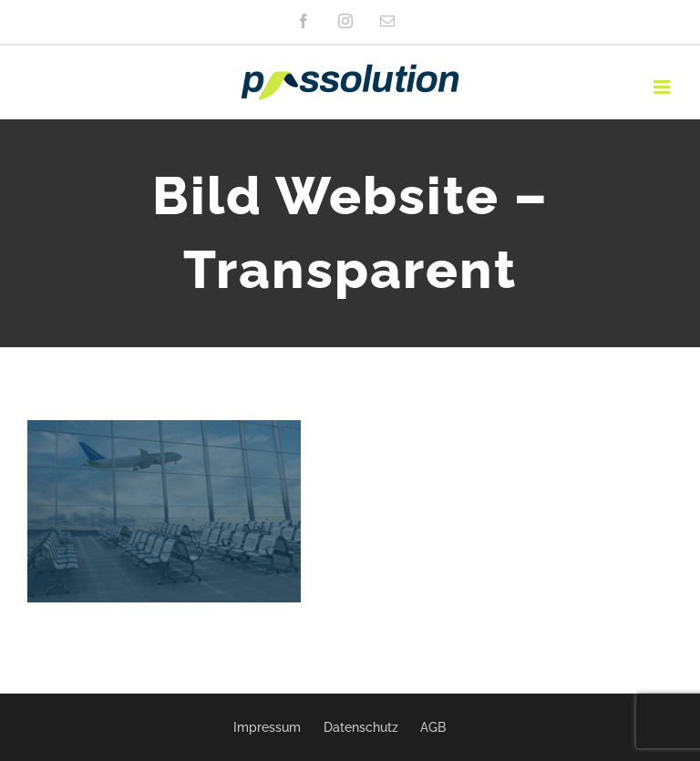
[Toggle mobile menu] (663, 87)
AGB (433, 727)
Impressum (267, 727)
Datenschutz (361, 727)
